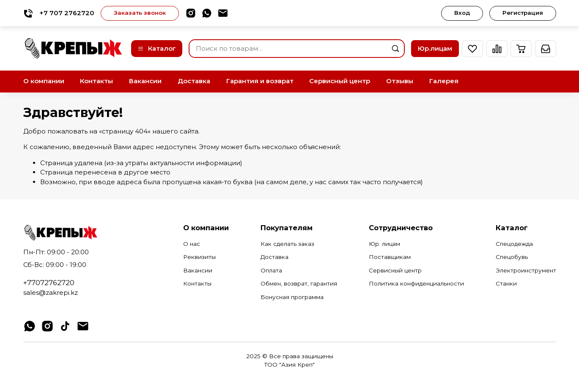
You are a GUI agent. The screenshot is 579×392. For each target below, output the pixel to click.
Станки (506, 283)
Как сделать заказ (287, 244)
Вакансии (145, 81)
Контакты (96, 81)
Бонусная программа (292, 297)
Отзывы (400, 81)
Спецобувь (512, 257)
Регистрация (523, 13)
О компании (44, 81)
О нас (192, 244)
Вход (462, 13)
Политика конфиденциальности (416, 283)
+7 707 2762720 (59, 13)
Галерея (444, 81)
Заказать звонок (140, 13)
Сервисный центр (340, 81)
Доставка (194, 81)
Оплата (271, 270)
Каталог (157, 48)
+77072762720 (49, 283)
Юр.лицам (435, 48)
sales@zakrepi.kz (51, 293)
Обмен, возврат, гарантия (299, 283)
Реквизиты (199, 257)
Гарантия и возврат (260, 81)
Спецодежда (514, 244)
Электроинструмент (526, 270)
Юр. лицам (384, 244)
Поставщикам (390, 257)
